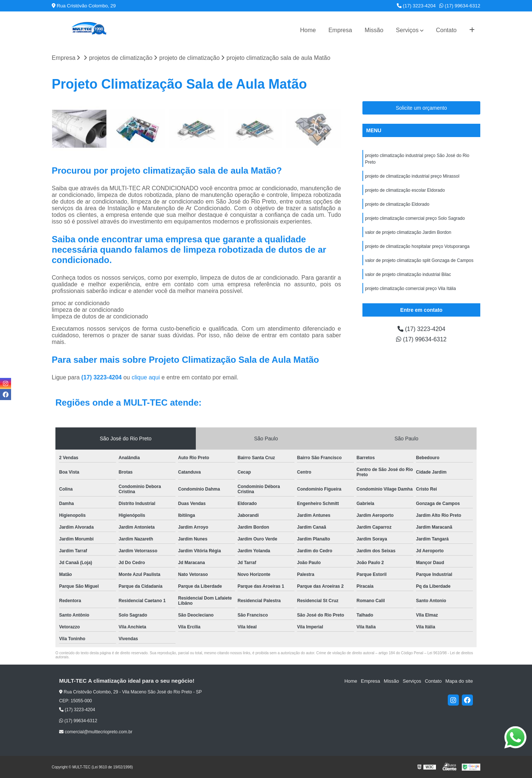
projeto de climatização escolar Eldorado (405, 190)
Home (308, 30)
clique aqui (146, 377)
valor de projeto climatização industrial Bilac (408, 274)
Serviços (407, 30)
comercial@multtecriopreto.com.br (96, 732)
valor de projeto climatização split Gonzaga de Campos (419, 260)
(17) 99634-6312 (460, 6)
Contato (446, 30)
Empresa (340, 30)
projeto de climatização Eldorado (397, 204)
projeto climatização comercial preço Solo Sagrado (415, 218)
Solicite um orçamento (421, 108)
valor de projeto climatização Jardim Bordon (408, 232)
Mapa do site (459, 681)
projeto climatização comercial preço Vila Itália (410, 289)
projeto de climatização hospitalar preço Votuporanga (417, 246)
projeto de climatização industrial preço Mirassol (412, 176)
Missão (374, 30)
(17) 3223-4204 (416, 6)
